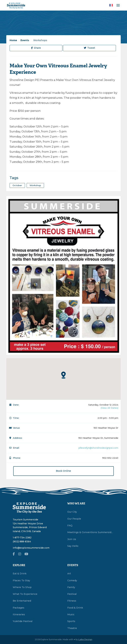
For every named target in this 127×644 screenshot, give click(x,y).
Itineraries (19, 614)
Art (69, 574)
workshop (35, 185)
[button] (63, 375)
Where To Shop (22, 587)
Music (71, 614)
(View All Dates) (109, 408)
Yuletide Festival (23, 621)
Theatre (72, 628)
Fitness (72, 601)
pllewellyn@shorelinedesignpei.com (98, 448)
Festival (72, 594)
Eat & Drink (20, 574)
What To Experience (25, 594)
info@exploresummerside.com (31, 548)
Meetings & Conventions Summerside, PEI (91, 532)
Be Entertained (22, 601)
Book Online (63, 471)
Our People (74, 519)
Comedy (72, 580)
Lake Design (85, 639)
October (17, 185)
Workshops (40, 40)
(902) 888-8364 (22, 542)
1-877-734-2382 (22, 538)
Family (71, 587)
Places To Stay (21, 580)
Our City (72, 512)
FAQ (70, 525)
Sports (71, 621)
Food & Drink (75, 608)
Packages (19, 608)
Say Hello (73, 546)
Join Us (72, 539)
